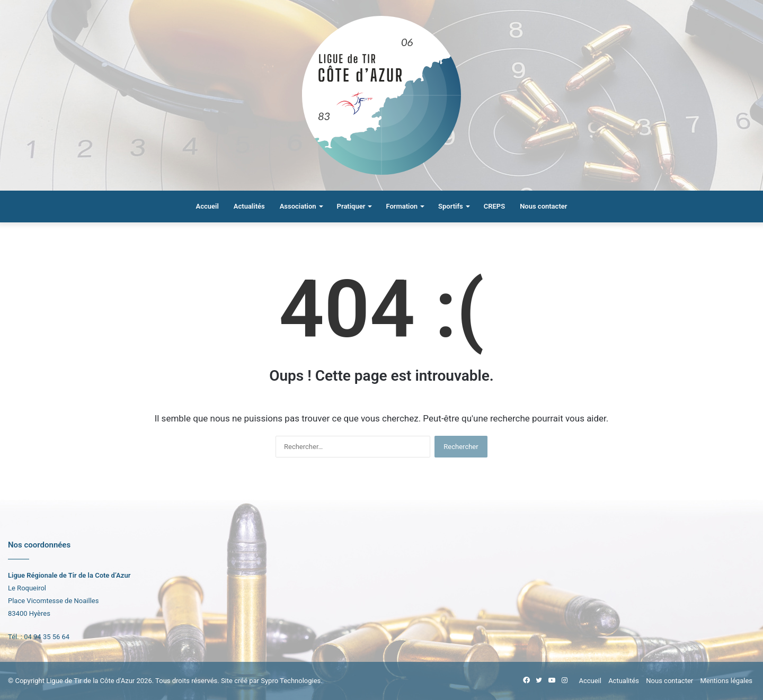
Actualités (249, 206)
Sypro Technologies (291, 681)
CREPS (494, 206)
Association (298, 206)
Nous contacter (543, 206)
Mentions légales (726, 681)
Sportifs (451, 206)
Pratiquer (351, 206)
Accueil (207, 206)
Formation (402, 206)
